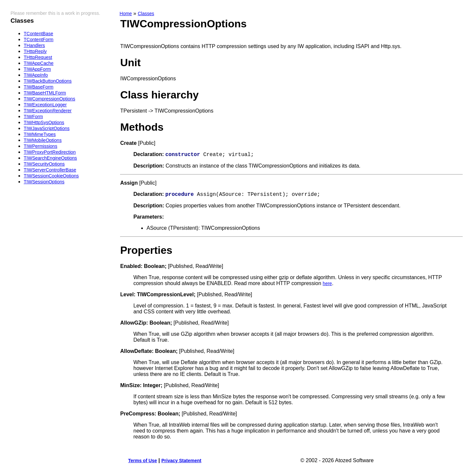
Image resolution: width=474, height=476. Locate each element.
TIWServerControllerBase (50, 170)
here (327, 285)
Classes (146, 13)
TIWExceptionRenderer (48, 111)
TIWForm (33, 117)
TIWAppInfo (36, 75)
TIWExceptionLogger (45, 105)
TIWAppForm (37, 69)
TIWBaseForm (39, 87)
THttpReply (35, 51)
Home (126, 13)
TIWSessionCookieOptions (51, 176)
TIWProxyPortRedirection (50, 152)
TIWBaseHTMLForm (45, 93)
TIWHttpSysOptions (44, 122)
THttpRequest (38, 57)
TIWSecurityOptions (44, 164)
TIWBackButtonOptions (48, 81)
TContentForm (39, 40)
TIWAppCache (39, 63)
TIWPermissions (40, 146)
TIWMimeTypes (40, 134)
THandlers (34, 45)
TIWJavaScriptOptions (47, 128)
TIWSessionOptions (44, 182)
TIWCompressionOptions (49, 99)
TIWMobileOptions (43, 140)
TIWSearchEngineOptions (50, 158)
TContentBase (39, 34)
